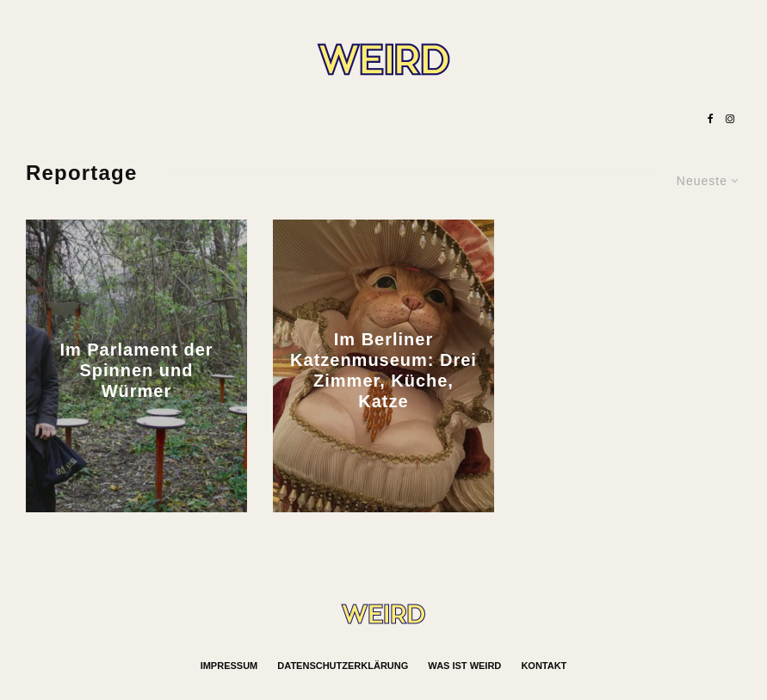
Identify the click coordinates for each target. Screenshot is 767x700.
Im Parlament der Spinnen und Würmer (136, 370)
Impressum (229, 666)
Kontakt (544, 666)
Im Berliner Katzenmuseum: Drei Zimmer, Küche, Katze (383, 370)
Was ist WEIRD (464, 666)
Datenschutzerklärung (343, 666)
